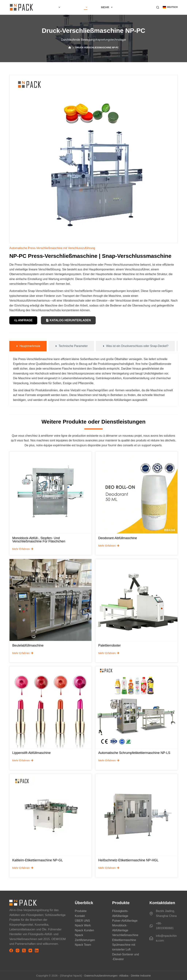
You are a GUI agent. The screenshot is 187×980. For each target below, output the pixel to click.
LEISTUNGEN (97, 7)
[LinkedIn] (37, 951)
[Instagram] (18, 951)
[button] (170, 7)
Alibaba (124, 976)
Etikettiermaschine (124, 940)
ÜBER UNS (75, 7)
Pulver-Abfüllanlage (125, 921)
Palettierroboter (109, 646)
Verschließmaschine (125, 935)
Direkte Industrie (141, 976)
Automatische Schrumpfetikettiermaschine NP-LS (134, 753)
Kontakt (80, 916)
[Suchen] (158, 7)
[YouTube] (30, 951)
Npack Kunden (84, 930)
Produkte (121, 7)
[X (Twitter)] (24, 951)
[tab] (28, 346)
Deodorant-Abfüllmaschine (118, 538)
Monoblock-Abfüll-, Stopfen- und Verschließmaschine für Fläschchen (39, 540)
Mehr (141, 7)
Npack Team (83, 945)
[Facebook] (11, 951)
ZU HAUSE (54, 7)
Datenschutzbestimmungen (101, 976)
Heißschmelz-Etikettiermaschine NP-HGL (128, 861)
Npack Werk (83, 926)
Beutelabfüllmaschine (28, 646)
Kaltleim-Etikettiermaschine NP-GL (38, 861)
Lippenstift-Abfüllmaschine (31, 753)
